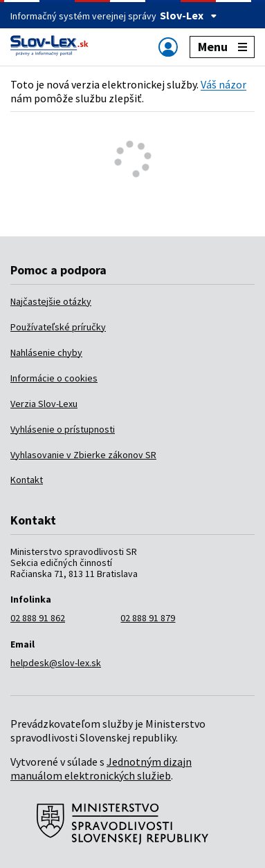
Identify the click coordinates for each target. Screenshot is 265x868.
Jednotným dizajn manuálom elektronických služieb (101, 768)
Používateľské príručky (58, 327)
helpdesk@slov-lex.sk (56, 663)
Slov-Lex (189, 15)
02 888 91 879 (148, 618)
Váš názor (223, 84)
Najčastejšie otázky (51, 301)
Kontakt (27, 480)
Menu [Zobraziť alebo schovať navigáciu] (222, 47)
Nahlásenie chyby (46, 352)
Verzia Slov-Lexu (44, 404)
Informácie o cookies (54, 378)
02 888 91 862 (38, 618)
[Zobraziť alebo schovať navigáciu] (168, 47)
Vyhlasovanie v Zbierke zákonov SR (83, 455)
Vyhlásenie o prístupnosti (63, 429)
